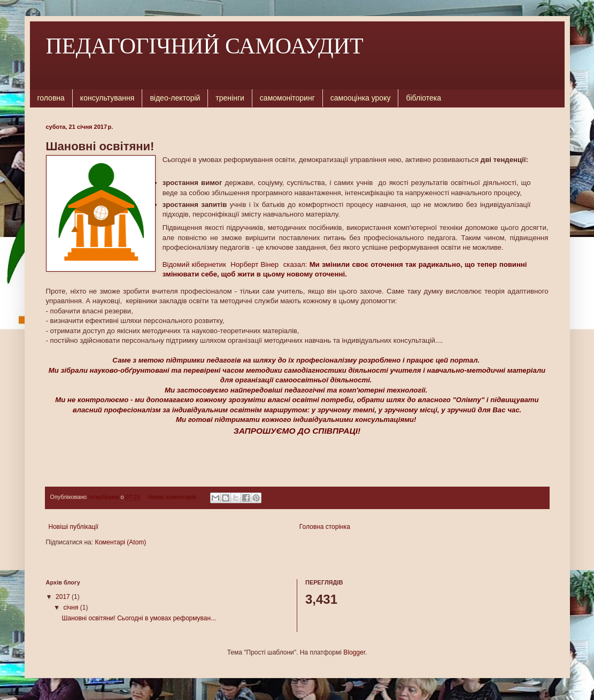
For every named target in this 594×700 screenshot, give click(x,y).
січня (71, 607)
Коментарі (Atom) (120, 542)
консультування (107, 98)
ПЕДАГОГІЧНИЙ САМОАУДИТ (205, 46)
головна (51, 98)
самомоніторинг (287, 98)
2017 (64, 597)
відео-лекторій (175, 98)
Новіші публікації (74, 527)
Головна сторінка (325, 527)
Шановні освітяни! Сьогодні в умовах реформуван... (139, 618)
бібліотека (423, 98)
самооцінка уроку (361, 98)
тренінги (230, 98)
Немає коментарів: (173, 497)
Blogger (354, 652)
